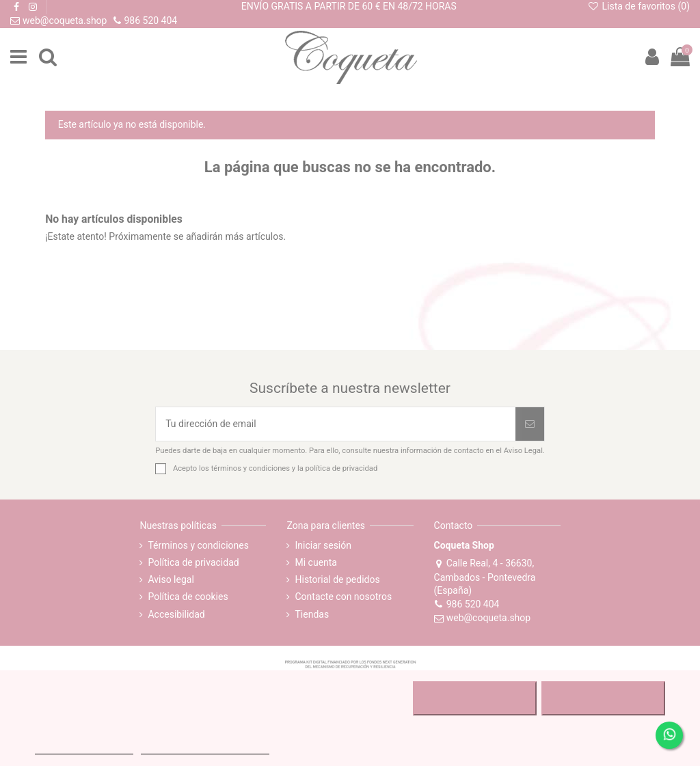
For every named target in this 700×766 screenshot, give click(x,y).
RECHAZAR (475, 698)
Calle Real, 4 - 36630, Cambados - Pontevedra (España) (485, 577)
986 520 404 (467, 604)
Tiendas (312, 614)
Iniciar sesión (323, 545)
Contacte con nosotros (343, 597)
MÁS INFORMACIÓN (84, 748)
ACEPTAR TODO (603, 698)
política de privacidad (342, 468)
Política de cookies (188, 597)
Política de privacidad (193, 562)
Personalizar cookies (205, 748)
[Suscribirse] (530, 424)
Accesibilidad (176, 614)
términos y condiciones (251, 468)
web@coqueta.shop (483, 618)
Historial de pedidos (337, 579)
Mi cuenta (316, 562)
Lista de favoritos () (638, 6)
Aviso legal (171, 579)
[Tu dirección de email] (336, 424)
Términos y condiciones (198, 545)
